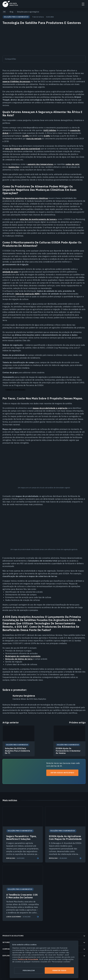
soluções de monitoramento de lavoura (38, 219)
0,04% (47, 136)
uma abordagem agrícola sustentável (23, 149)
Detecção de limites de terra (19, 659)
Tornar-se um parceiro (15, 390)
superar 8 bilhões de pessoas (16, 81)
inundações (14, 167)
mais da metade (34, 139)
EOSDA (10, 4)
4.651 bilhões (50, 130)
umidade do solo (10, 272)
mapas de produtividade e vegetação (50, 408)
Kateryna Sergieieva (24, 696)
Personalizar (29, 971)
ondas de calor (73, 164)
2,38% (26, 136)
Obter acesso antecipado (62, 773)
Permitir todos (59, 971)
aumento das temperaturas (40, 164)
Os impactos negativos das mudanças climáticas (25, 198)
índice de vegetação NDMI (28, 294)
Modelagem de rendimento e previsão (23, 656)
